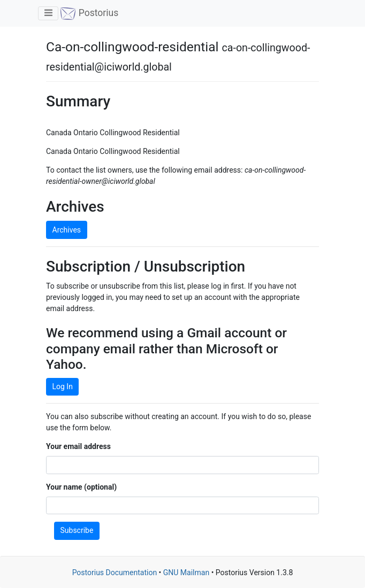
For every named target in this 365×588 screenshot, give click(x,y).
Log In (63, 386)
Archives (67, 230)
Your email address (78, 446)
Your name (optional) (81, 487)
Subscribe (77, 530)
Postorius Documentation (115, 572)
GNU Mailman (186, 572)
